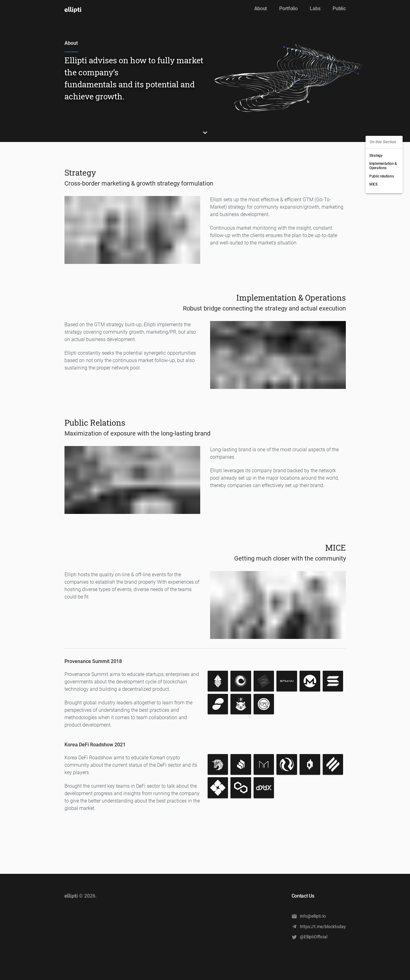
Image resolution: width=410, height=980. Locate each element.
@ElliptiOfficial (309, 937)
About (261, 8)
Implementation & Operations (383, 166)
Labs (315, 8)
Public (339, 8)
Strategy (376, 156)
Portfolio (288, 8)
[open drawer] (73, 10)
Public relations (381, 176)
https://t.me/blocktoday (319, 926)
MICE (374, 184)
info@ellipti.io (309, 916)
